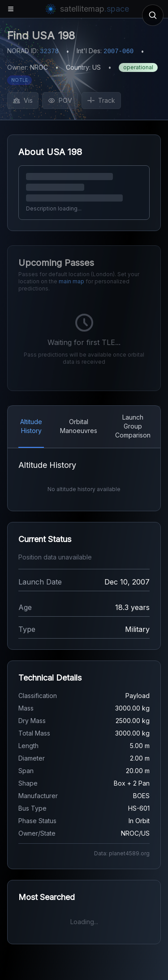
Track (101, 100)
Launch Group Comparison (133, 426)
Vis (23, 100)
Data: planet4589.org (122, 853)
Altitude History (31, 426)
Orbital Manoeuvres (79, 426)
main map (71, 281)
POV (60, 100)
